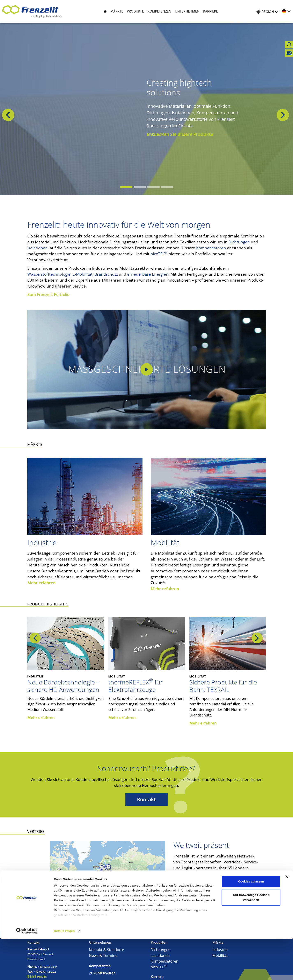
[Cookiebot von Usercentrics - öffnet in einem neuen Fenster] (27, 972)
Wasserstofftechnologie (49, 274)
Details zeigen (64, 972)
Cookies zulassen (251, 922)
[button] (115, 11)
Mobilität (165, 543)
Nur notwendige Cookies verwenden (251, 938)
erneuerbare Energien (148, 274)
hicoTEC (159, 254)
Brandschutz (106, 274)
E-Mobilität (83, 274)
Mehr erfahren (41, 583)
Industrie (42, 543)
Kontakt (147, 799)
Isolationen (38, 248)
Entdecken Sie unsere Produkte (180, 134)
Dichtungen (239, 242)
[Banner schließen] (287, 918)
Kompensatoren (211, 248)
